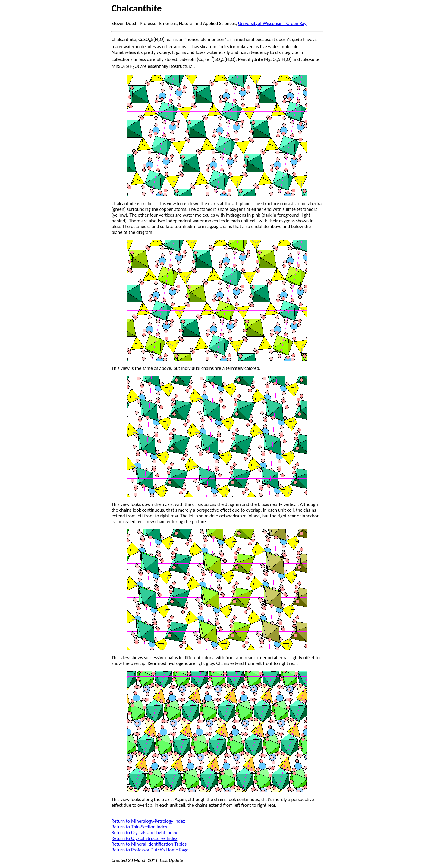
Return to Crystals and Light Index (144, 833)
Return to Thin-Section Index (139, 827)
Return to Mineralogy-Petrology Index (148, 821)
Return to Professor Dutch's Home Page (150, 850)
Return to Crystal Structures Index (144, 838)
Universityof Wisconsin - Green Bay (272, 23)
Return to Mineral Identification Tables (149, 844)
